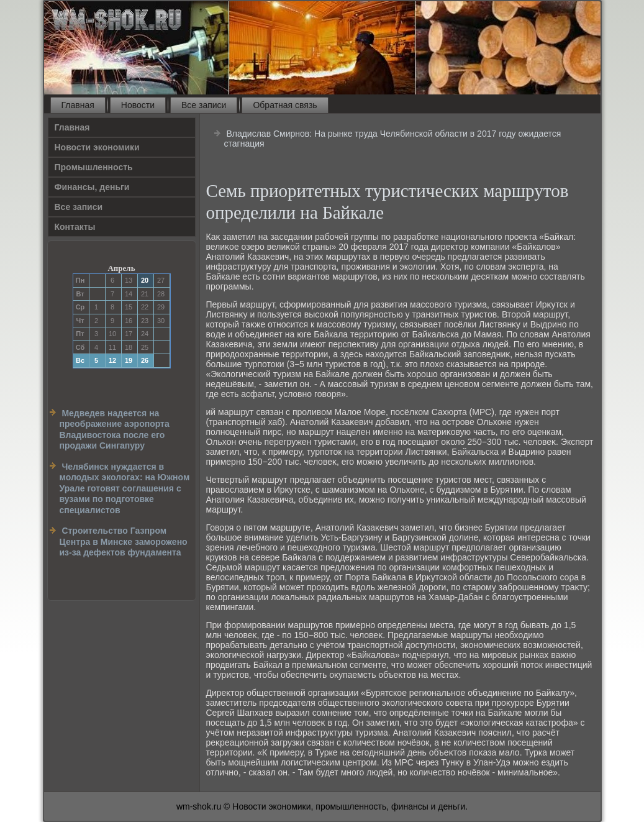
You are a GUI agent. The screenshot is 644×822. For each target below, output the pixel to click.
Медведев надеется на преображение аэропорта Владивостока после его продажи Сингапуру (115, 430)
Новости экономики (97, 147)
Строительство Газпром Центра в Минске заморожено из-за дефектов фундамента (124, 541)
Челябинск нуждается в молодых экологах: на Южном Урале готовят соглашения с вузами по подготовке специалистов (125, 488)
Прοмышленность (94, 167)
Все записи (204, 105)
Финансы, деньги (92, 187)
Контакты (75, 227)
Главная (78, 105)
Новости (138, 105)
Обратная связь (285, 105)
